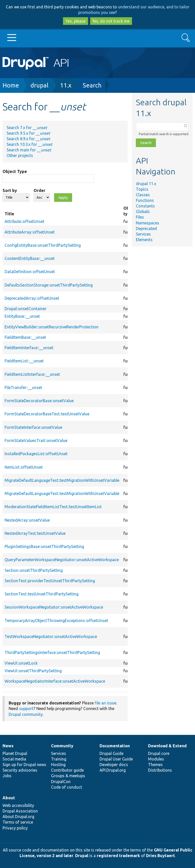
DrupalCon (61, 782)
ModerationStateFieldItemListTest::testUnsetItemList (53, 507)
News (8, 746)
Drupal (82, 856)
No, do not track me (111, 21)
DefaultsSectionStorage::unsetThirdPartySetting (49, 285)
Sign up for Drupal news (24, 765)
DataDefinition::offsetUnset (30, 272)
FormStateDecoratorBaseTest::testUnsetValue (47, 414)
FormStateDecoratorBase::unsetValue (39, 401)
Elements (144, 240)
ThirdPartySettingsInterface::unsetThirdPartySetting (52, 652)
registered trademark (118, 856)
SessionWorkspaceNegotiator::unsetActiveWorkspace (54, 607)
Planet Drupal (15, 753)
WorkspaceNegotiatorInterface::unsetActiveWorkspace (55, 681)
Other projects (20, 155)
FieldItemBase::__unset (25, 337)
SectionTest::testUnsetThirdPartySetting (42, 594)
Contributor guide (67, 770)
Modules (156, 759)
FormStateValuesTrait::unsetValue (36, 440)
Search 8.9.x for (28, 139)
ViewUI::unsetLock (21, 663)
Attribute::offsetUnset (25, 221)
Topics (142, 189)
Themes (155, 765)
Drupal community (26, 714)
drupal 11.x (146, 184)
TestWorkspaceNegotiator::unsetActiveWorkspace (51, 636)
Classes (143, 195)
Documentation (115, 746)
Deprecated (146, 228)
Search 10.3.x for (29, 144)
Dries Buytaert (160, 856)
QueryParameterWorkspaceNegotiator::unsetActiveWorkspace (62, 560)
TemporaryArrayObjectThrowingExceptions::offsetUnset (56, 621)
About (9, 798)
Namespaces (148, 223)
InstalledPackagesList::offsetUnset (36, 454)
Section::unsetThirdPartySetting (34, 570)
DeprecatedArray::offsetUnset (32, 298)
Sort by (10, 190)
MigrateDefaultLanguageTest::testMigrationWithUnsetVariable (62, 480)
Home (11, 85)
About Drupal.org (18, 817)
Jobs (7, 776)
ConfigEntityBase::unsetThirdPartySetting (43, 245)
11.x (66, 85)
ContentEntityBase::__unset (30, 258)
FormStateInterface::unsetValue (33, 427)
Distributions (160, 770)
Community (62, 746)
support (26, 708)
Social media (14, 759)
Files (140, 217)
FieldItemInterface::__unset (29, 348)
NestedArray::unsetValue (27, 520)
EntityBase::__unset (22, 316)
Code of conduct (67, 787)
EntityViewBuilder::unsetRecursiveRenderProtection (52, 327)
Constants (145, 206)
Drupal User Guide (116, 759)
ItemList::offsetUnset (24, 467)
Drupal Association (20, 811)
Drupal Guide (111, 753)
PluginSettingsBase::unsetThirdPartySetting (44, 546)
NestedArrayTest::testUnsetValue (35, 533)
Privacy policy (15, 828)
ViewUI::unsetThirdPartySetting (33, 671)
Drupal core (159, 753)
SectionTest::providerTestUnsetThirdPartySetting (50, 581)
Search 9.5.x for (28, 133)
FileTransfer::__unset (23, 387)
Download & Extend (167, 746)
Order (39, 190)
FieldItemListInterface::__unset (32, 374)
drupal (39, 85)
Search (92, 85)
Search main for (29, 150)
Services (143, 234)
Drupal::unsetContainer (26, 309)
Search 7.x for (27, 128)
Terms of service (18, 822)
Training (59, 759)
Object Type (15, 171)
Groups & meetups (68, 776)
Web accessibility (18, 805)
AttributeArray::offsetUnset (30, 232)
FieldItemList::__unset (24, 361)
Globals (143, 211)
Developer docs (114, 765)
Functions (145, 200)
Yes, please (76, 21)
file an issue (105, 703)
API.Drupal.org (113, 770)
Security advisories (20, 770)
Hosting (58, 765)
